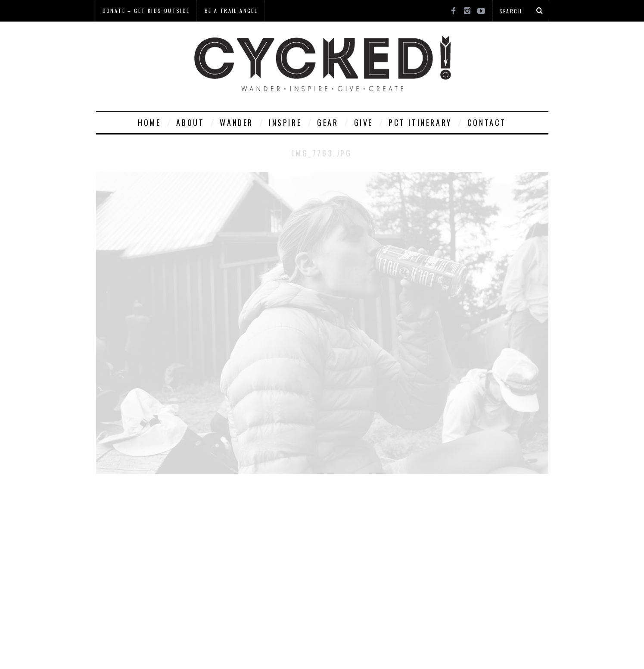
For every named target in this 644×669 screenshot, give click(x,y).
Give (364, 122)
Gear (328, 122)
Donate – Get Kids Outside (146, 11)
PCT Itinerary (420, 122)
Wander (236, 122)
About (190, 122)
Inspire (285, 122)
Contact (487, 122)
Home (149, 122)
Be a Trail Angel (231, 11)
